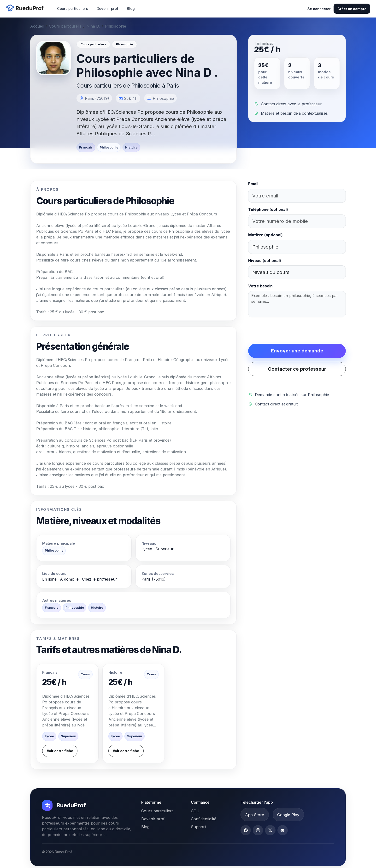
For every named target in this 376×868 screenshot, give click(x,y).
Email (253, 184)
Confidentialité (204, 819)
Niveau (265, 261)
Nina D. (93, 26)
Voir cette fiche (60, 751)
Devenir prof (107, 9)
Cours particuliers (73, 9)
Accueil (37, 26)
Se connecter (319, 9)
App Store (255, 815)
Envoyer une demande (297, 351)
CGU (195, 811)
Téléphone (268, 209)
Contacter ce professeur (297, 369)
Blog (131, 9)
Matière (265, 235)
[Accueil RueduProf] (26, 9)
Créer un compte (352, 9)
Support (198, 827)
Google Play (288, 815)
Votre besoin (260, 286)
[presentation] (285, 331)
